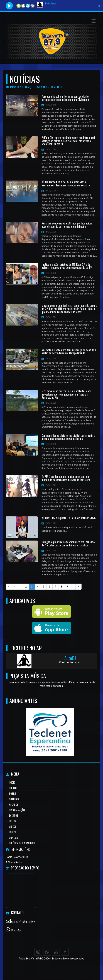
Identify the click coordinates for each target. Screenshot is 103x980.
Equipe (13, 832)
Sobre (12, 793)
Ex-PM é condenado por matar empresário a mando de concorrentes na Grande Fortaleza (66, 478)
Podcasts (15, 788)
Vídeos (13, 826)
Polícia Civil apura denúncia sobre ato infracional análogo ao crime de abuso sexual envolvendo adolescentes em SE (68, 141)
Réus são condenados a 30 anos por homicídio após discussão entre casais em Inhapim (67, 225)
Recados (14, 804)
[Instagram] (38, 952)
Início (12, 782)
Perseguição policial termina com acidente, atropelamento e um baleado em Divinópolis (65, 98)
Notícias (14, 799)
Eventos (14, 815)
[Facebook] (65, 952)
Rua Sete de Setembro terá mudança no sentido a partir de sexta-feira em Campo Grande (69, 352)
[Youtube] (56, 952)
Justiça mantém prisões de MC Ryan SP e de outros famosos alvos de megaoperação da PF (67, 266)
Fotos (12, 821)
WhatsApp (16, 930)
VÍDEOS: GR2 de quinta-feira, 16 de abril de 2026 (69, 518)
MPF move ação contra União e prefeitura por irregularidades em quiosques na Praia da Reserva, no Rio (66, 394)
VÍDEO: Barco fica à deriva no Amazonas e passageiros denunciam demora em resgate (66, 184)
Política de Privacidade (22, 843)
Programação (17, 810)
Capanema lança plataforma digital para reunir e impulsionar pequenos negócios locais (68, 437)
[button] (94, 21)
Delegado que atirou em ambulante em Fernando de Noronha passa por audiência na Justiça (68, 544)
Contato (14, 837)
